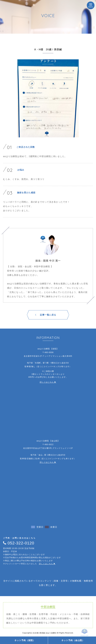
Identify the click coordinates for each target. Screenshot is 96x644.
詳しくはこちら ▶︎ (48, 382)
